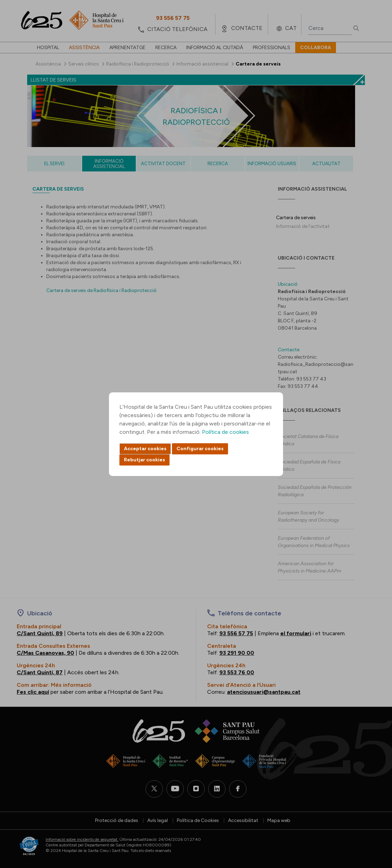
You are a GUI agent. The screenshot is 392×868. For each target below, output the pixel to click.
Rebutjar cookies (144, 460)
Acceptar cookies (145, 449)
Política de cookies (225, 432)
